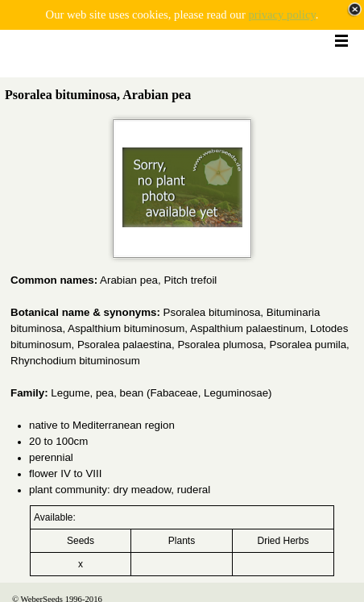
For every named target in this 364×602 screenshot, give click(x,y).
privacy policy (281, 15)
